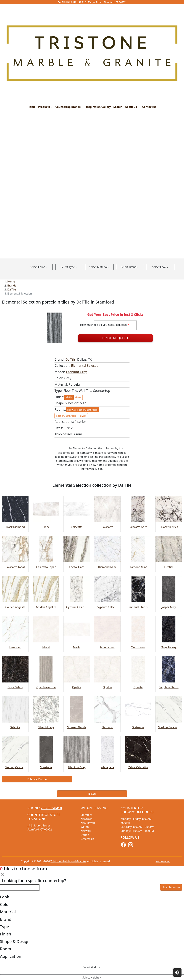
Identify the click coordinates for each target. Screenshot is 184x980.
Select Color (38, 267)
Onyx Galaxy (169, 647)
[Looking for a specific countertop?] (20, 887)
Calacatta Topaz (15, 567)
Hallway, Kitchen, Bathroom (82, 410)
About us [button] (131, 107)
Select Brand (129, 267)
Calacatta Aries (138, 527)
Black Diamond (15, 527)
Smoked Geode (77, 727)
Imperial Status (138, 607)
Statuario (107, 727)
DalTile (12, 290)
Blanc (46, 527)
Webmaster (163, 861)
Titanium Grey (76, 372)
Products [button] (44, 107)
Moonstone (107, 647)
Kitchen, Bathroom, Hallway (71, 416)
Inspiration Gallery (98, 107)
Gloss (78, 397)
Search (118, 107)
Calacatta (77, 527)
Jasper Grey (169, 607)
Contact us (149, 107)
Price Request (115, 338)
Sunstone (46, 767)
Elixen (92, 794)
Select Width (91, 967)
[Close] (3, 875)
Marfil (46, 647)
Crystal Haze (77, 567)
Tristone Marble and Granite (68, 861)
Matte (69, 397)
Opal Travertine (46, 687)
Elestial (169, 567)
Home (32, 107)
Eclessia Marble (37, 779)
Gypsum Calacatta (77, 607)
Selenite (15, 727)
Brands (12, 286)
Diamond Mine (107, 567)
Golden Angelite (15, 607)
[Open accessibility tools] (177, 972)
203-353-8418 (67, 2)
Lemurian (15, 647)
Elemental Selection (86, 366)
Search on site (171, 887)
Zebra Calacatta (138, 767)
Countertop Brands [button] (68, 107)
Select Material (99, 267)
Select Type (68, 267)
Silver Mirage (46, 727)
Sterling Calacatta (169, 727)
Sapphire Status (169, 687)
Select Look (159, 267)
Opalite (77, 687)
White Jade (107, 767)
